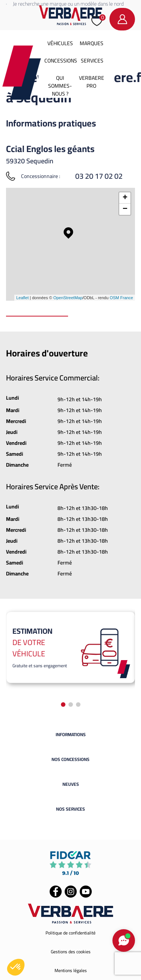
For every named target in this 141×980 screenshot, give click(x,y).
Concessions (61, 61)
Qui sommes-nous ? (60, 86)
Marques (92, 43)
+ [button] (125, 198)
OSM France (121, 298)
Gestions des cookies (71, 952)
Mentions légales (71, 970)
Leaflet (22, 298)
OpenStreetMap (68, 298)
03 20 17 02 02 (99, 176)
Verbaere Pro (92, 82)
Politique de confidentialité (70, 933)
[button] (16, 967)
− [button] (125, 209)
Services (92, 61)
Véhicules (60, 43)
